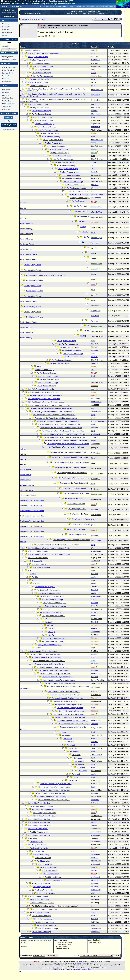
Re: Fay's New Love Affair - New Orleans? (44, 54)
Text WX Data (7, 101)
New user (70, 13)
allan (93, 156)
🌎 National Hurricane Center (9, 125)
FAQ (89, 13)
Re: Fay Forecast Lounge (38, 57)
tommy (94, 822)
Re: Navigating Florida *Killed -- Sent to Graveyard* (46, 275)
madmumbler (96, 540)
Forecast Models (8, 73)
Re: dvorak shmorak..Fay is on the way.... (46, 654)
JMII (93, 165)
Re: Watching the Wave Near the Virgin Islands (46, 402)
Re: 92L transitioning (41, 855)
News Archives (7, 33)
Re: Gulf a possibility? (40, 564)
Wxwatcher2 (96, 515)
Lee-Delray (95, 399)
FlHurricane (9, 10)
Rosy (93, 787)
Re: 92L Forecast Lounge (38, 551)
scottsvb (94, 111)
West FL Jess (96, 107)
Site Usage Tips (8, 98)
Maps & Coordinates (9, 67)
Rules (94, 13)
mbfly (93, 69)
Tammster (95, 243)
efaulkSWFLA (96, 212)
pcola (93, 53)
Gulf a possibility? (37, 561)
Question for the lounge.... (45, 587)
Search (5, 35)
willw (93, 354)
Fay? (45, 619)
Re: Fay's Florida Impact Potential (41, 389)
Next (111, 19)
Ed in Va (94, 172)
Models (63, 732)
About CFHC (7, 107)
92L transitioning (38, 851)
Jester (94, 258)
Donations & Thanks (9, 60)
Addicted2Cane (97, 363)
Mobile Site (6, 110)
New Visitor (17, 6)
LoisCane (95, 654)
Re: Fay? (47, 609)
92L (30, 571)
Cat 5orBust (96, 453)
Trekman (95, 724)
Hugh (93, 117)
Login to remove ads (9, 129)
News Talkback (25, 19)
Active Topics (95, 11)
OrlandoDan (96, 100)
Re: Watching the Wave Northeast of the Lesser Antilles (49, 405)
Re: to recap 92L (36, 842)
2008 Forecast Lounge (38, 19)
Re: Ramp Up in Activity (37, 845)
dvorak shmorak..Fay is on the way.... (43, 651)
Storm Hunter (96, 411)
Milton (72, 6)
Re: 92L (33, 574)
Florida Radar (7, 82)
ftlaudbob (95, 344)
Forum (4, 57)
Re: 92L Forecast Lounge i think (42, 903)
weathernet (95, 434)
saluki (93, 440)
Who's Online (81, 13)
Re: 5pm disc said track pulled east (68, 705)
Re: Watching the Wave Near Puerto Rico (44, 392)
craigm (94, 599)
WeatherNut (96, 178)
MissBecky (95, 800)
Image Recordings (8, 70)
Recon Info (6, 76)
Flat (117, 19)
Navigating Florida (27, 244)
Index (105, 19)
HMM (39, 367)
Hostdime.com (81, 963)
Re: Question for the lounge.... (48, 590)
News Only (6, 27)
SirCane (94, 520)
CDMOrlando (96, 551)
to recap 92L (33, 838)
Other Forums (77, 11)
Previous (97, 19)
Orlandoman (96, 198)
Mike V (94, 458)
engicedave (96, 95)
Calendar (101, 13)
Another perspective (43, 70)
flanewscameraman (99, 421)
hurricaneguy (96, 890)
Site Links (6, 92)
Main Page (6, 24)
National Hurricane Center (83, 969)
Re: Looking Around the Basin (40, 803)
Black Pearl (96, 114)
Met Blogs (6, 30)
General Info (6, 89)
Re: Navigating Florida (29, 254)
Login (5, 6)
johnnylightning (97, 194)
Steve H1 (95, 825)
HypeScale (5, 46)
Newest (10, 57)
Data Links (6, 95)
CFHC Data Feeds (8, 104)
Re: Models (66, 735)
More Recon (6, 79)
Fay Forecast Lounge (32, 50)
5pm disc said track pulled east (65, 701)
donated (55, 968)
